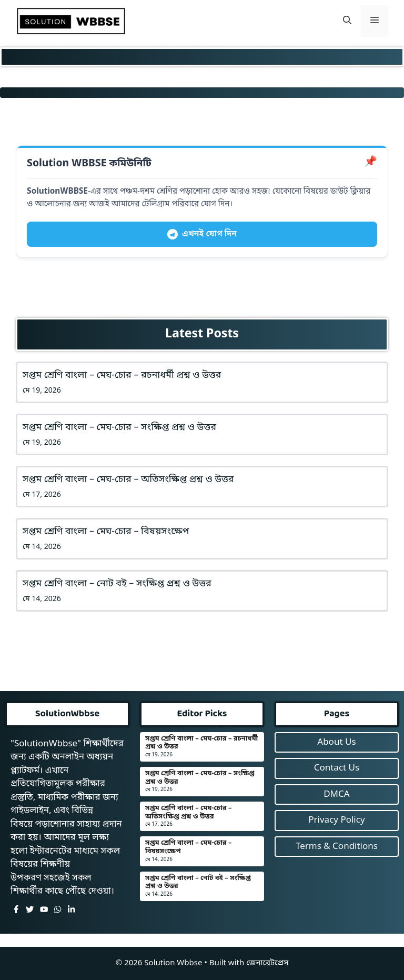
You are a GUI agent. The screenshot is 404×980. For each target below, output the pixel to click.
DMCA (336, 794)
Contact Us (337, 768)
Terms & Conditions (337, 847)
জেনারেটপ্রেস (267, 963)
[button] (347, 21)
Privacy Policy (336, 820)
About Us (336, 742)
